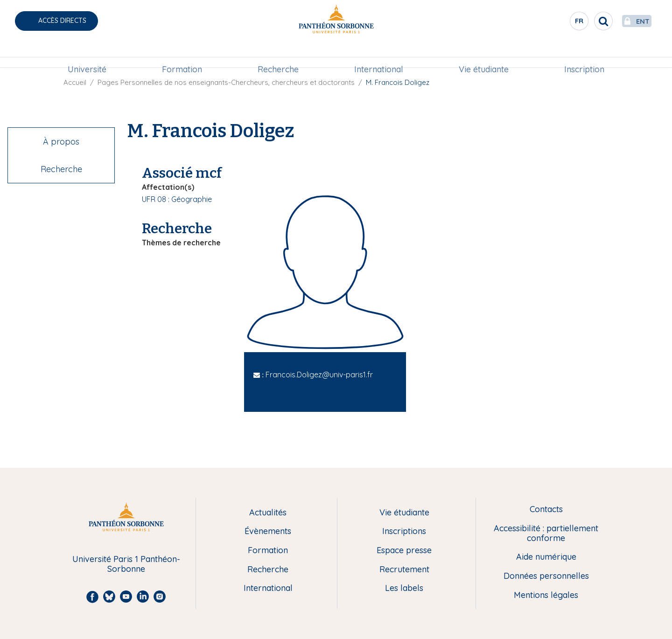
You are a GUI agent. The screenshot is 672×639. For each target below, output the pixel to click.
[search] (581, 21)
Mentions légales (546, 595)
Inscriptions (404, 531)
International (379, 54)
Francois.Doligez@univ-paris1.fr (319, 375)
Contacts (546, 510)
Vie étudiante (484, 54)
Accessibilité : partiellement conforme (546, 533)
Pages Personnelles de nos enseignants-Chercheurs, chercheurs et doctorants (226, 82)
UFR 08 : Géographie (177, 199)
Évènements (268, 531)
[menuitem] (87, 55)
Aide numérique (546, 557)
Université (87, 54)
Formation (182, 54)
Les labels (404, 588)
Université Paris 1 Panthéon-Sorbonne (126, 564)
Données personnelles (546, 576)
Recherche (278, 54)
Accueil (75, 82)
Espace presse (404, 551)
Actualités (268, 513)
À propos (61, 142)
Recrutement (404, 570)
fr (558, 23)
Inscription (584, 54)
